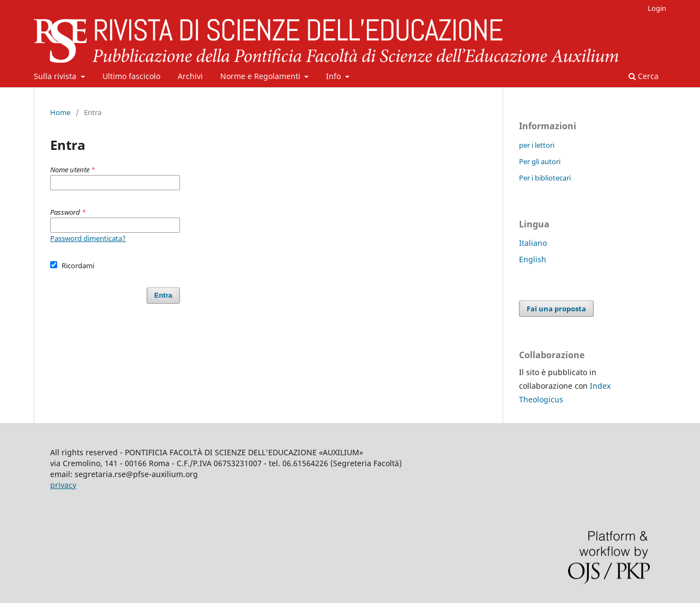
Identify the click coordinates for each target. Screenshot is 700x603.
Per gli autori (540, 161)
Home (60, 112)
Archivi (190, 76)
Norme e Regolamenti (261, 76)
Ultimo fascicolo (131, 76)
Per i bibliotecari (545, 178)
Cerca (644, 76)
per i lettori (537, 145)
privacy (63, 485)
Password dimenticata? (88, 238)
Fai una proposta (556, 309)
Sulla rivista (56, 76)
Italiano (533, 243)
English (533, 259)
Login (657, 8)
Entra (163, 295)
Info (334, 76)
